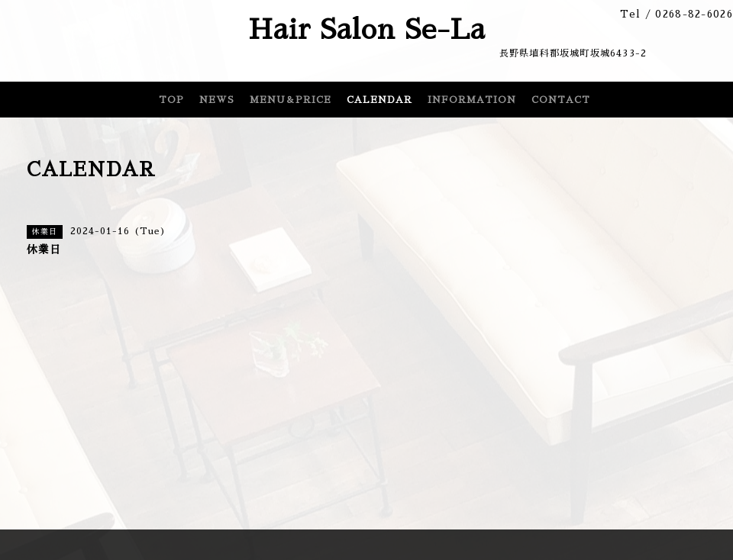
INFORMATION (472, 100)
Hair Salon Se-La (367, 30)
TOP (171, 100)
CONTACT (561, 100)
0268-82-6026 (694, 14)
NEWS (217, 100)
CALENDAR (379, 100)
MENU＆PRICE (291, 100)
